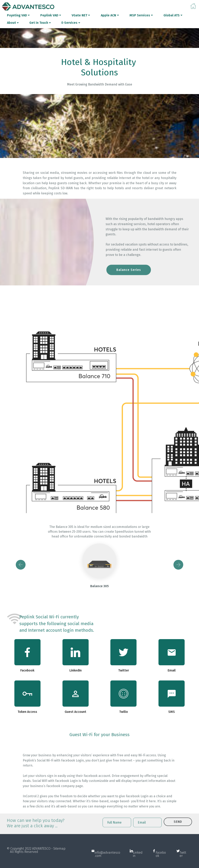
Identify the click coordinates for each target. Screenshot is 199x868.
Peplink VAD (49, 15)
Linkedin (138, 863)
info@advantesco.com (107, 863)
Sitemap (59, 854)
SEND (178, 828)
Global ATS (172, 15)
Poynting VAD (17, 15)
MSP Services (140, 15)
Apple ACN (108, 15)
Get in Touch (39, 23)
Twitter (183, 863)
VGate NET (79, 15)
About (11, 23)
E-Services (69, 23)
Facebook (161, 863)
